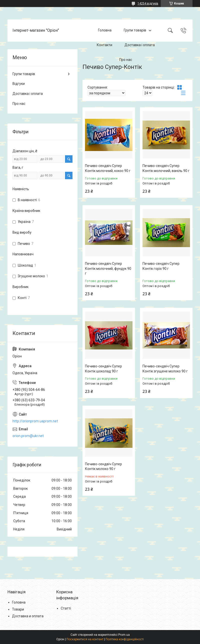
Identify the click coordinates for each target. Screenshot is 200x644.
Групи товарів (135, 30)
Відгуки (19, 84)
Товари (18, 609)
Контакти (104, 45)
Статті (66, 608)
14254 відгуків (148, 3)
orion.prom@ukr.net (28, 436)
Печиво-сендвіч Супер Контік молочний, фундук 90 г (108, 268)
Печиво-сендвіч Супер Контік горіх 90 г (161, 266)
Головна (105, 30)
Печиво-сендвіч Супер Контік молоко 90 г (103, 467)
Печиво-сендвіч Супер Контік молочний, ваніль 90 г (166, 168)
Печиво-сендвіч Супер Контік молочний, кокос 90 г (108, 168)
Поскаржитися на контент (85, 639)
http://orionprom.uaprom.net (35, 421)
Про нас (126, 60)
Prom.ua (124, 635)
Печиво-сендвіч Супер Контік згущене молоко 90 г (165, 369)
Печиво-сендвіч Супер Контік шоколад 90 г (103, 369)
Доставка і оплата (140, 45)
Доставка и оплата (28, 616)
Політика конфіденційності (125, 639)
